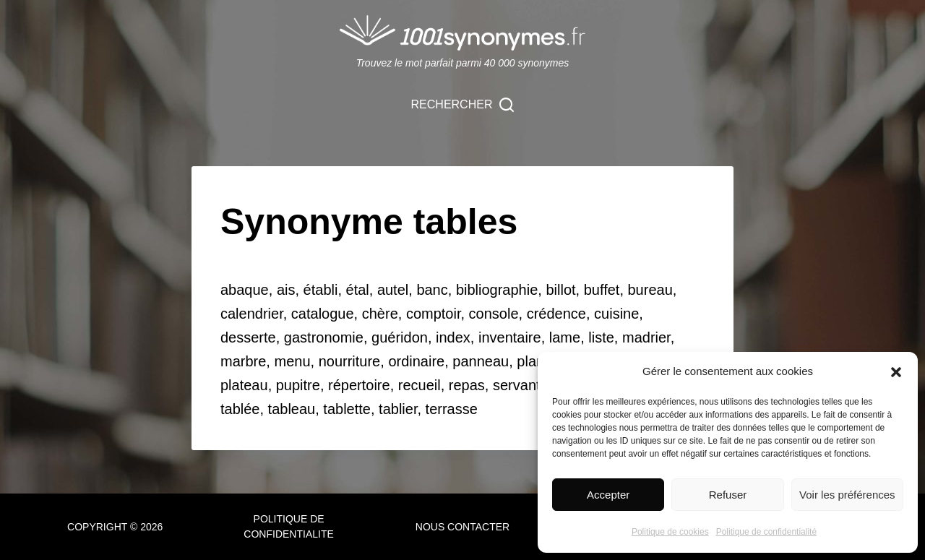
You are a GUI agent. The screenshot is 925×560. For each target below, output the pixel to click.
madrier (646, 337)
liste (601, 337)
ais (286, 290)
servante (521, 385)
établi (321, 290)
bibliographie (497, 290)
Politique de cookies (670, 532)
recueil (420, 385)
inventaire (510, 337)
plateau (244, 385)
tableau (292, 409)
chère (380, 314)
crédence (556, 314)
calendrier (252, 314)
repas (467, 385)
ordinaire (416, 361)
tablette (347, 409)
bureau (650, 290)
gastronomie (324, 337)
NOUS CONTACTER (462, 527)
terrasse (452, 409)
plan (530, 361)
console (494, 314)
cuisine (616, 314)
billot (560, 290)
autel (393, 290)
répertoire (359, 385)
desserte (248, 337)
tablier (398, 409)
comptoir (434, 314)
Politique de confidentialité (766, 532)
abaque (245, 290)
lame (565, 337)
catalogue (323, 314)
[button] (896, 372)
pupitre (298, 385)
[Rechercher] (463, 105)
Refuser (728, 495)
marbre (243, 361)
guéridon (400, 337)
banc (432, 290)
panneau (481, 361)
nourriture (350, 361)
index (453, 337)
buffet (602, 290)
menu (292, 361)
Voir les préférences (847, 495)
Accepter (608, 495)
